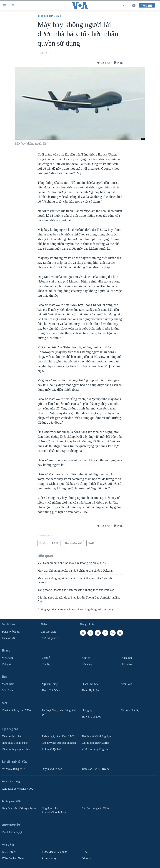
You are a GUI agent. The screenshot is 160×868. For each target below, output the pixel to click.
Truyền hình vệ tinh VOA (16, 710)
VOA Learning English (95, 749)
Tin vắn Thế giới (91, 717)
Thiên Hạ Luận (90, 690)
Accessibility (49, 858)
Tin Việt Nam (49, 632)
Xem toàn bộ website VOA (17, 789)
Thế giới (7, 664)
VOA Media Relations (54, 852)
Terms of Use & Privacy (95, 769)
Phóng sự (87, 710)
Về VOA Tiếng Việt (13, 769)
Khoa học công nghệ (49, 16)
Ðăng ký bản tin (11, 632)
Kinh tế (86, 658)
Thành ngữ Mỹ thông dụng (97, 736)
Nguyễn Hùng (50, 684)
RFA (84, 852)
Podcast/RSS (9, 638)
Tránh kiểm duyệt (12, 832)
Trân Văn (127, 684)
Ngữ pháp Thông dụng (15, 743)
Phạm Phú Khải (90, 684)
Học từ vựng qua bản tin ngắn (59, 743)
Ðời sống (87, 664)
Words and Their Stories (95, 743)
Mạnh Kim (8, 684)
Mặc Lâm (7, 690)
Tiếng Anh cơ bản (12, 736)
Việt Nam (7, 658)
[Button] (103, 63)
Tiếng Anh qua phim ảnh (16, 749)
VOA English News (13, 858)
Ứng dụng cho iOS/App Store (19, 809)
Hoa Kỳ (46, 664)
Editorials (87, 858)
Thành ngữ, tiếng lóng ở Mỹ (58, 736)
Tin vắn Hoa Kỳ (131, 710)
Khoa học (127, 658)
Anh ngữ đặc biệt (52, 749)
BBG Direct (9, 852)
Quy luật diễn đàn (52, 769)
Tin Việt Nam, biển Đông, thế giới (59, 712)
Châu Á (46, 658)
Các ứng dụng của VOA (95, 809)
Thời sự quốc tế (50, 638)
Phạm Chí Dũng (51, 690)
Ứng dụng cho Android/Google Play (54, 810)
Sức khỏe (127, 664)
